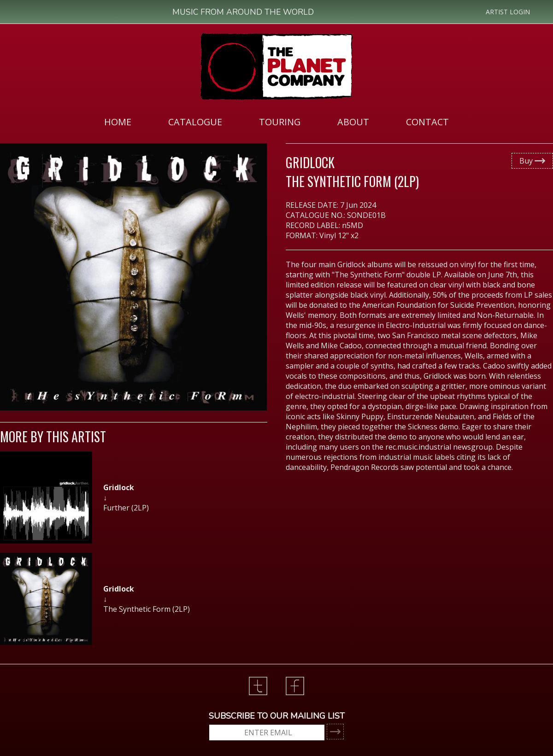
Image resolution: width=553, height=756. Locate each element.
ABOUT (353, 122)
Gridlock (310, 162)
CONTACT (427, 122)
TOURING (280, 122)
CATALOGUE (195, 122)
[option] (134, 502)
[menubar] (276, 122)
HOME (118, 122)
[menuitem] (118, 122)
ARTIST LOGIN (508, 12)
